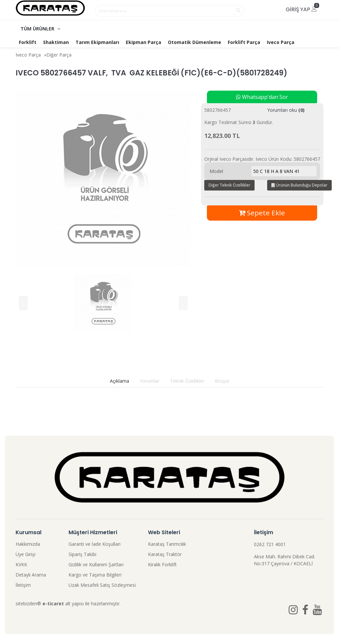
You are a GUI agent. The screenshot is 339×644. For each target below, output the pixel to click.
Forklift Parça (244, 42)
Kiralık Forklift (162, 564)
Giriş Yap (301, 9)
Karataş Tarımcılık (167, 544)
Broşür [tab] (222, 381)
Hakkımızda (28, 544)
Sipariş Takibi (82, 554)
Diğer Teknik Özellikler (229, 185)
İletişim (23, 585)
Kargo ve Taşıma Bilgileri (95, 575)
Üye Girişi (25, 554)
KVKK (21, 564)
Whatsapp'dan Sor (262, 97)
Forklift (28, 42)
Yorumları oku (286, 110)
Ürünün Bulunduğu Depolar (299, 185)
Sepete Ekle (262, 213)
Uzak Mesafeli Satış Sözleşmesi (102, 585)
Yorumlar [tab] (149, 381)
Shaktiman (56, 42)
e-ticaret (53, 603)
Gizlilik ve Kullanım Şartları (96, 564)
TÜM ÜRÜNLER (40, 29)
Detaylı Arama (31, 575)
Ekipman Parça (144, 42)
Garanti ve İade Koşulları (95, 544)
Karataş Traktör (165, 554)
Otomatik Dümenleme (194, 42)
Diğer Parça (59, 55)
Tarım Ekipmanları (97, 42)
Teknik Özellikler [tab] (187, 381)
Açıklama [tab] (120, 381)
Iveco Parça (281, 42)
